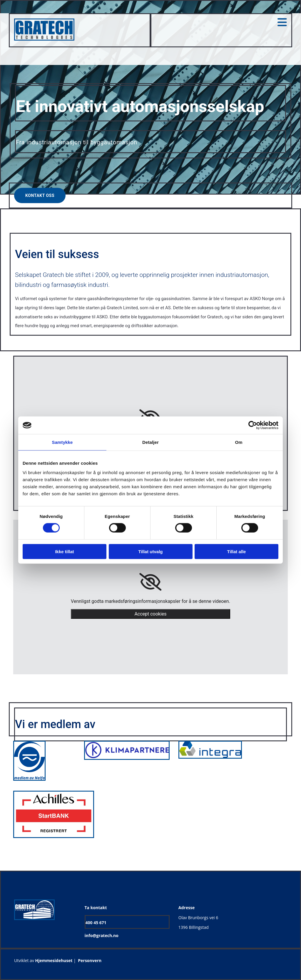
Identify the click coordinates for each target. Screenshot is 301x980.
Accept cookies (150, 614)
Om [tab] (239, 442)
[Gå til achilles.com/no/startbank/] (54, 840)
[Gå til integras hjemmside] (210, 761)
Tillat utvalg (150, 551)
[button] (40, 195)
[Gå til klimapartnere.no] (127, 758)
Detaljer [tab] (150, 442)
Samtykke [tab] (62, 442)
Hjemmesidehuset (54, 960)
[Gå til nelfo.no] (29, 779)
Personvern (90, 960)
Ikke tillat (64, 551)
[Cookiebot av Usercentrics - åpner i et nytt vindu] (253, 425)
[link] (150, 582)
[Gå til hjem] (44, 39)
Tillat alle (237, 551)
